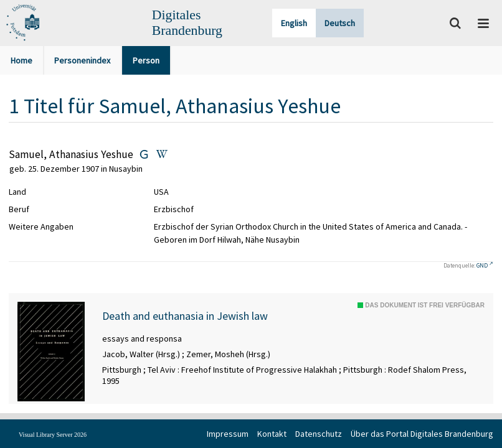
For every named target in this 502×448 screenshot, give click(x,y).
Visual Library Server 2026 (53, 435)
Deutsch (340, 23)
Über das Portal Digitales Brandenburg (422, 434)
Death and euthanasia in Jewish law (185, 316)
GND (482, 265)
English (294, 23)
